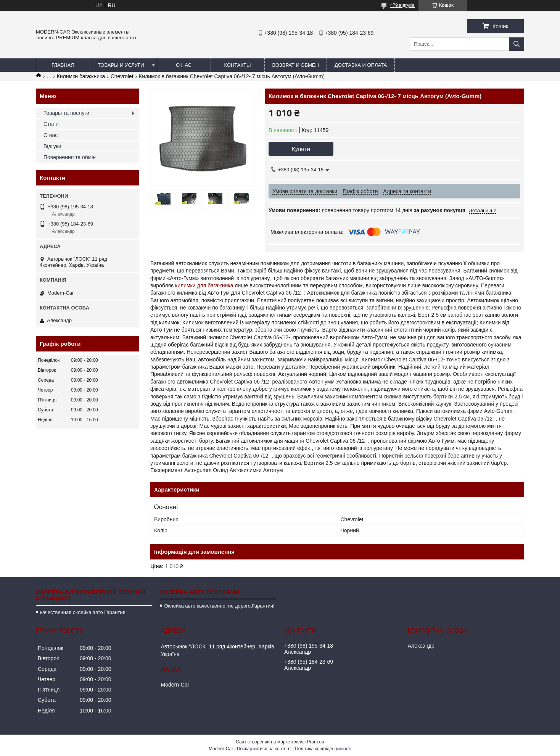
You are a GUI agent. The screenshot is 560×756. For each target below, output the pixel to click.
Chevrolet (122, 76)
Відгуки (52, 146)
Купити (301, 149)
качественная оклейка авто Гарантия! (83, 612)
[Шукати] (517, 44)
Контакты (237, 65)
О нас (184, 65)
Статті (51, 124)
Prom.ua (316, 742)
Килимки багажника (81, 76)
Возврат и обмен (296, 65)
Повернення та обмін (70, 157)
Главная (63, 65)
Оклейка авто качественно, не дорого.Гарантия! (219, 606)
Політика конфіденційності (323, 749)
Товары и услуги (121, 65)
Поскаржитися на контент (264, 749)
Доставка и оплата (361, 65)
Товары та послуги (66, 113)
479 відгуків (402, 5)
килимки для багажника (204, 285)
